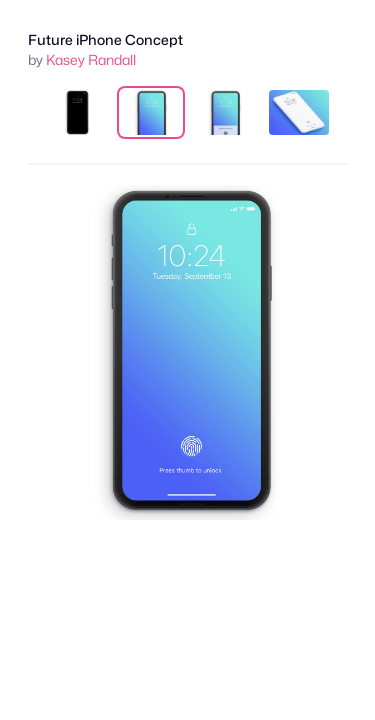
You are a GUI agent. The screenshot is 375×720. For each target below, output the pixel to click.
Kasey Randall (91, 59)
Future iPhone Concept (105, 39)
